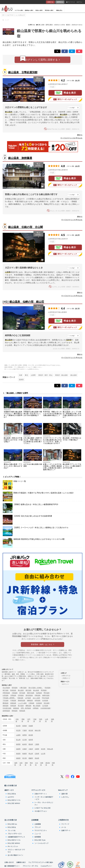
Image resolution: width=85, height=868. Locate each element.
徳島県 (18, 758)
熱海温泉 (15, 711)
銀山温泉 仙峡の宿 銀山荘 (27, 302)
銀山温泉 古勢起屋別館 (23, 72)
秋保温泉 (13, 690)
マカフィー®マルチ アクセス (16, 851)
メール (64, 827)
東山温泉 (21, 690)
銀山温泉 (74, 375)
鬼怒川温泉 (31, 693)
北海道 (17, 720)
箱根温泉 (16, 708)
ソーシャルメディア (42, 843)
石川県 (25, 740)
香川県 (25, 758)
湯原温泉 (6, 706)
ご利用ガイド (66, 678)
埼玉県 (18, 730)
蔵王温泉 (28, 690)
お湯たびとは (66, 676)
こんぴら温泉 (22, 703)
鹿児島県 (48, 764)
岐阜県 (25, 744)
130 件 (77, 235)
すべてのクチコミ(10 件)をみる (71, 138)
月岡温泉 (13, 695)
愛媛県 (31, 758)
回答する (50, 2)
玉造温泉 (39, 703)
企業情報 (35, 820)
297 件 (77, 309)
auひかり (11, 797)
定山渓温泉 (6, 688)
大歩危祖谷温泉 (45, 708)
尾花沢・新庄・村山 (45, 375)
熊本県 (31, 764)
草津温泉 (44, 690)
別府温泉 (13, 706)
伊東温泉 (38, 695)
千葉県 (25, 730)
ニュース (38, 834)
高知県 (37, 758)
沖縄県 (53, 764)
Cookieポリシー (46, 866)
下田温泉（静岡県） (9, 698)
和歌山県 (50, 749)
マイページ (71, 2)
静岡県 (18, 744)
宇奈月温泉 (45, 698)
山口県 (43, 754)
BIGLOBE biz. (13, 824)
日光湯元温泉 (7, 708)
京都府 (25, 749)
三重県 (37, 744)
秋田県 (41, 720)
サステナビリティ (41, 830)
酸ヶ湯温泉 (37, 706)
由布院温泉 (6, 711)
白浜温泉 (45, 700)
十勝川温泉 (23, 688)
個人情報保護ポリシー (12, 866)
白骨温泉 (6, 695)
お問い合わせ (9, 862)
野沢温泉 (47, 693)
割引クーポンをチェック (65, 99)
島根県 (25, 754)
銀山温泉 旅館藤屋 (20, 158)
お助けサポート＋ (41, 794)
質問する (60, 2)
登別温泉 (15, 688)
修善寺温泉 (46, 695)
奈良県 (43, 749)
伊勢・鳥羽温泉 (26, 708)
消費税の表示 (21, 862)
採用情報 (38, 837)
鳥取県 (18, 754)
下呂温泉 (6, 700)
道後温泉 (13, 703)
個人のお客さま (11, 785)
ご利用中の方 (63, 820)
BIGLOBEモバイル (14, 800)
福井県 (31, 740)
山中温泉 (28, 698)
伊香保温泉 (6, 693)
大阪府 (31, 749)
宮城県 (35, 720)
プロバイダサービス (15, 834)
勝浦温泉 (6, 703)
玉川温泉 (45, 706)
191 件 (77, 80)
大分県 (37, 764)
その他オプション (41, 811)
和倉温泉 (20, 698)
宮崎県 (42, 764)
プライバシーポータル (30, 866)
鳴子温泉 (6, 690)
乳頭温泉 (48, 688)
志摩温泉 (36, 708)
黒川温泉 (21, 706)
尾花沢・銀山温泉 (61, 375)
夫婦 (20, 375)
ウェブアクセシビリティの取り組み (41, 862)
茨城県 (31, 726)
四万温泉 (22, 693)
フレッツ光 (12, 830)
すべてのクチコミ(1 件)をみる (72, 358)
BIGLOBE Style (40, 840)
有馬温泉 (38, 700)
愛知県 (31, 744)
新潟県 (31, 735)
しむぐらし (65, 797)
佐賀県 (21, 764)
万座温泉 (15, 693)
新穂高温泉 (22, 700)
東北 (26, 375)
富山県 (18, 740)
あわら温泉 (36, 698)
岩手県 (29, 720)
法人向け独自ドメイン (15, 855)
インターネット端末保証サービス (44, 798)
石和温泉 (21, 695)
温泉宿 (21, 380)
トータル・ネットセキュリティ (44, 804)
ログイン (79, 2)
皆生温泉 (47, 703)
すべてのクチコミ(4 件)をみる (72, 220)
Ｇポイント (65, 684)
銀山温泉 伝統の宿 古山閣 (26, 227)
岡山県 (31, 754)
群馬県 (25, 726)
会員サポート (66, 830)
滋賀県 (18, 749)
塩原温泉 (39, 693)
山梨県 (18, 735)
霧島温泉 (28, 706)
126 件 (77, 166)
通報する (80, 135)
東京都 (31, 730)
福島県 (53, 720)
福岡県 (16, 764)
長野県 (25, 735)
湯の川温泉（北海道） (36, 688)
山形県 (33, 375)
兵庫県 (37, 749)
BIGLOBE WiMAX (14, 803)
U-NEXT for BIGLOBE (43, 808)
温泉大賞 (64, 794)
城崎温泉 (30, 700)
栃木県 (18, 726)
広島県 (37, 754)
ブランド (38, 827)
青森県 (23, 720)
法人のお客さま (11, 820)
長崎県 (26, 764)
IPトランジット (13, 846)
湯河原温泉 (29, 695)
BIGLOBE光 (12, 794)
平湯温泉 (13, 700)
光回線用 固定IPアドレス (16, 837)
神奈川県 (38, 730)
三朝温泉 (31, 703)
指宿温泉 (22, 711)
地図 (52, 87)
